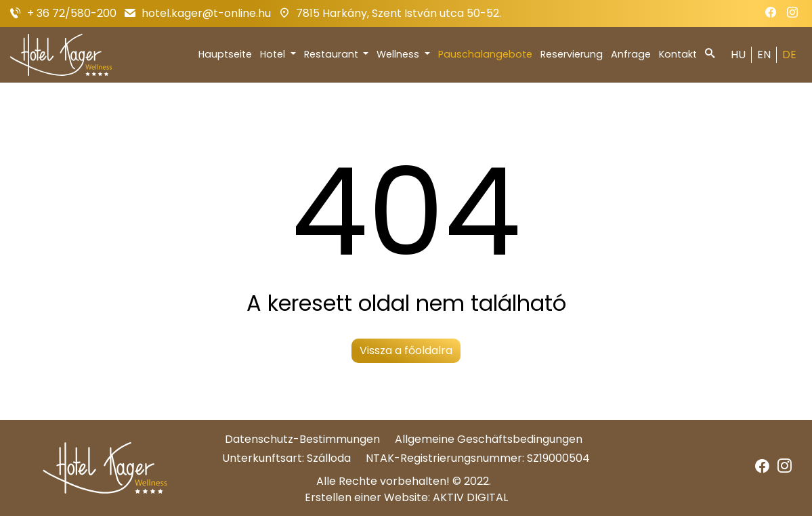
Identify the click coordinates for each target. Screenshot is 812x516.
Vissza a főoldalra (406, 350)
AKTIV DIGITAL (470, 497)
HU (738, 55)
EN (764, 55)
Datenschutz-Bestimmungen (302, 439)
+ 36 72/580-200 (72, 13)
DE (789, 55)
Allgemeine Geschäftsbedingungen (489, 439)
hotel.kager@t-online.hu (206, 13)
